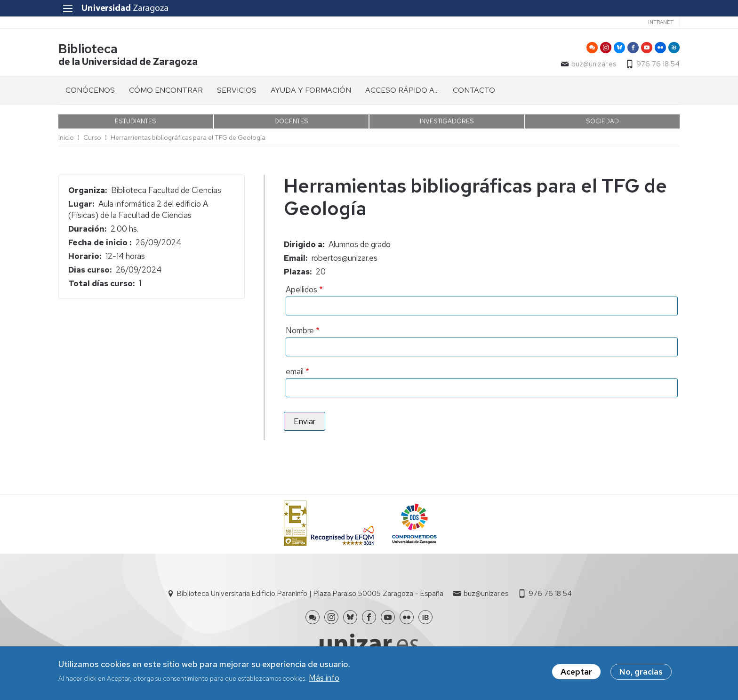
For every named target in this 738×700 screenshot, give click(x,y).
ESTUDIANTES (136, 121)
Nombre (300, 330)
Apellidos (301, 290)
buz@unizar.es (594, 64)
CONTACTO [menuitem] (474, 90)
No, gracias (641, 673)
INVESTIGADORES (447, 121)
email (295, 371)
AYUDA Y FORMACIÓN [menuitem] (311, 90)
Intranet (661, 22)
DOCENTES (291, 121)
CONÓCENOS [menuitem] (90, 90)
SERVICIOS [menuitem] (237, 90)
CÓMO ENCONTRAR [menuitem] (166, 90)
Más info (324, 680)
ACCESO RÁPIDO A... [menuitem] (402, 90)
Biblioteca (88, 49)
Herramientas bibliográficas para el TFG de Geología (188, 137)
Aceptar (576, 673)
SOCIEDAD (602, 121)
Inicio (66, 137)
